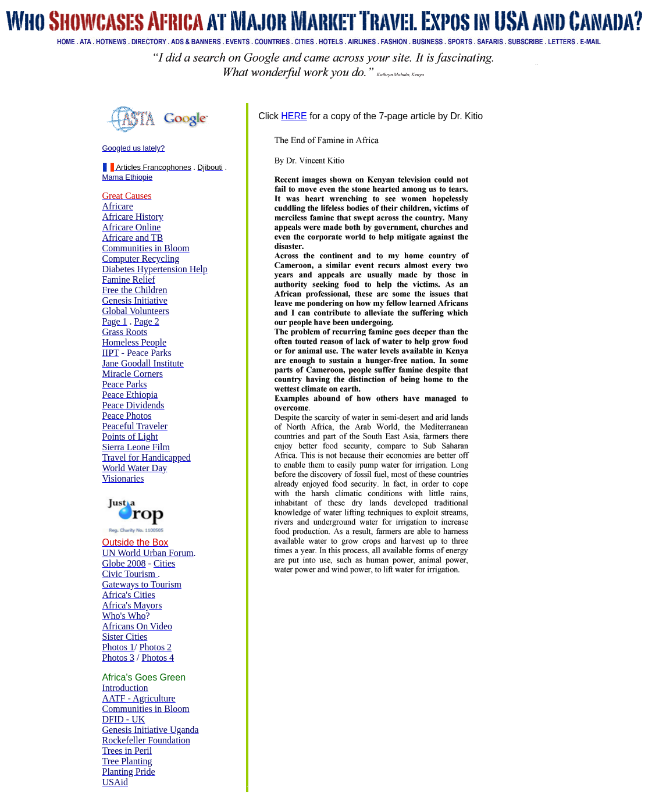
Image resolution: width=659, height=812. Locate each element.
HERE (294, 116)
